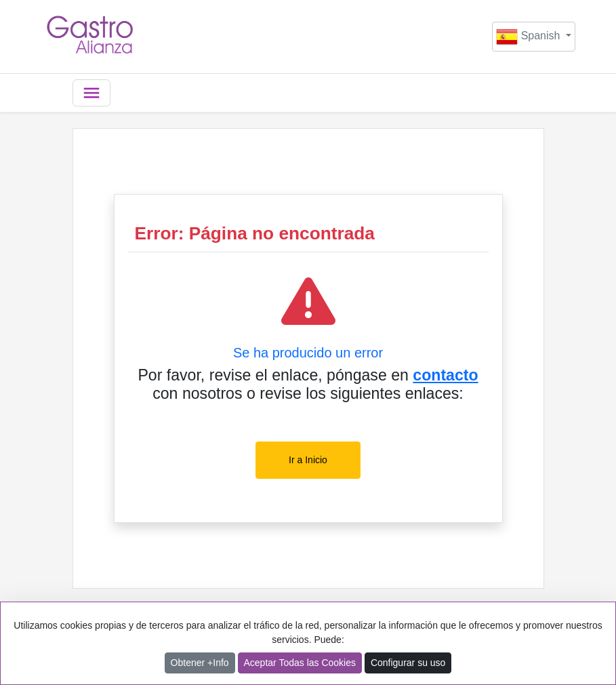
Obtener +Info (200, 663)
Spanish (530, 37)
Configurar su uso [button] (408, 663)
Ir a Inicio (308, 460)
